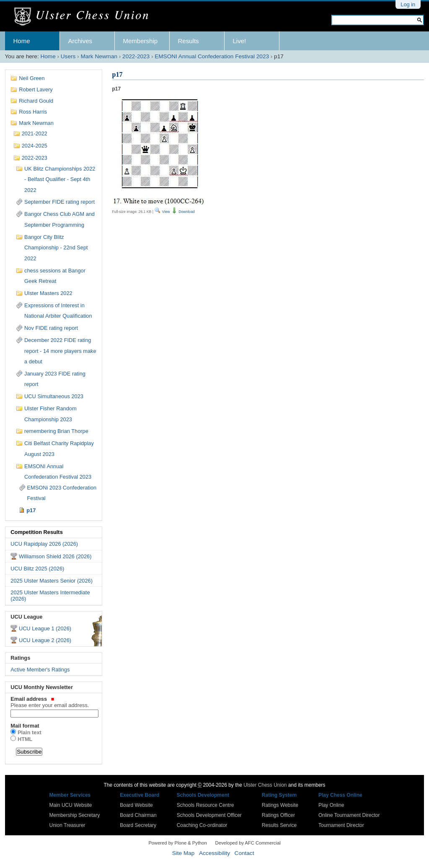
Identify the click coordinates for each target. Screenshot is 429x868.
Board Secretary (138, 825)
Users (68, 56)
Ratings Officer (278, 815)
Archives (80, 41)
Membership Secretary (75, 815)
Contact (244, 853)
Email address (53, 702)
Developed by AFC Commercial (248, 843)
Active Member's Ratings (40, 670)
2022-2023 (136, 56)
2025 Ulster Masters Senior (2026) (52, 581)
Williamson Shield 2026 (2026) (55, 556)
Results (189, 41)
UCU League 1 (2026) (45, 628)
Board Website (136, 805)
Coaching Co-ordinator (202, 825)
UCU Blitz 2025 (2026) (37, 569)
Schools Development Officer (209, 815)
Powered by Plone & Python (177, 843)
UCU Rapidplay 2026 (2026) (44, 544)
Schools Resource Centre (205, 805)
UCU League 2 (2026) (45, 640)
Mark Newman (99, 56)
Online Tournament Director (349, 815)
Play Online (331, 805)
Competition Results (36, 532)
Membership (141, 41)
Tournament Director (341, 825)
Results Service (279, 825)
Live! (240, 41)
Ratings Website (280, 805)
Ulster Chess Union (265, 785)
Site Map (183, 853)
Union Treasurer (67, 825)
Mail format (25, 726)
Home (22, 41)
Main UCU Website (71, 805)
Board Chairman (138, 815)
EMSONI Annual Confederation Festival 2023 (212, 56)
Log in (408, 4)
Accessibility (214, 853)
